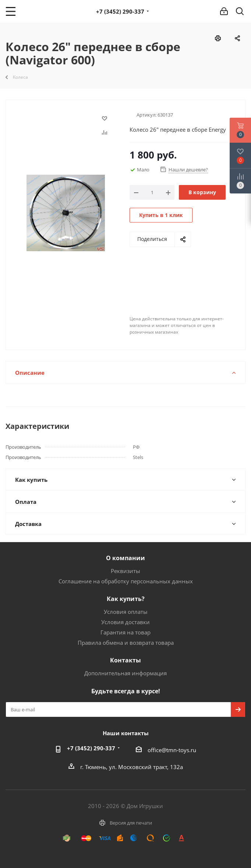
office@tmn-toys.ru (172, 750)
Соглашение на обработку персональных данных (126, 581)
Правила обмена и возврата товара (126, 643)
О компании (125, 558)
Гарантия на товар (125, 632)
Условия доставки (125, 622)
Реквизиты (125, 571)
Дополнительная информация (125, 673)
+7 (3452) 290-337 (120, 11)
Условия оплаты (126, 612)
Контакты (125, 660)
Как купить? (126, 599)
